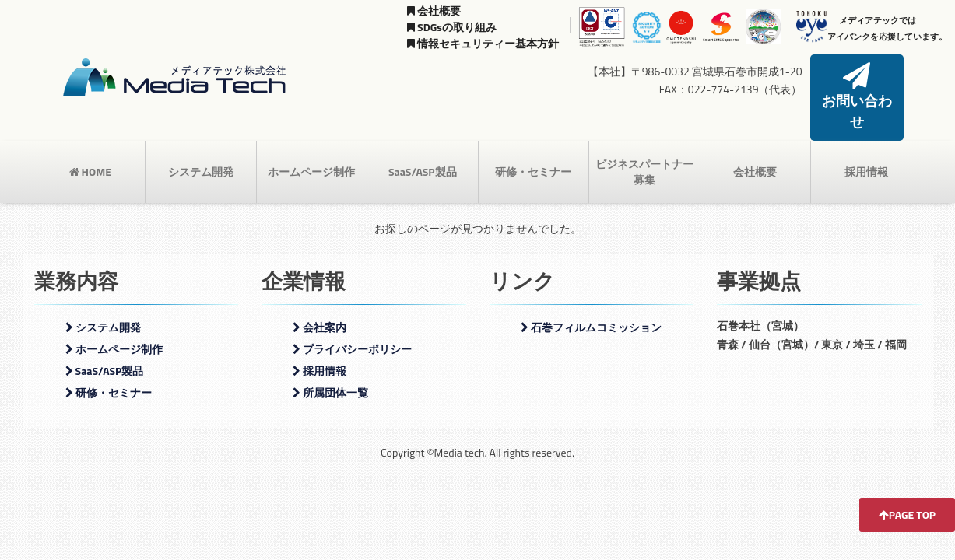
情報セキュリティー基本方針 (483, 43)
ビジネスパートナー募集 (644, 147)
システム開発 (201, 147)
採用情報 (866, 147)
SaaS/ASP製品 (423, 147)
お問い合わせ (857, 85)
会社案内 (320, 302)
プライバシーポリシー (352, 324)
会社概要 (434, 10)
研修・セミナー (533, 147)
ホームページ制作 (311, 147)
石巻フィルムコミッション (591, 302)
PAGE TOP (907, 514)
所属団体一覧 (330, 367)
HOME (90, 147)
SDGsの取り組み (452, 27)
